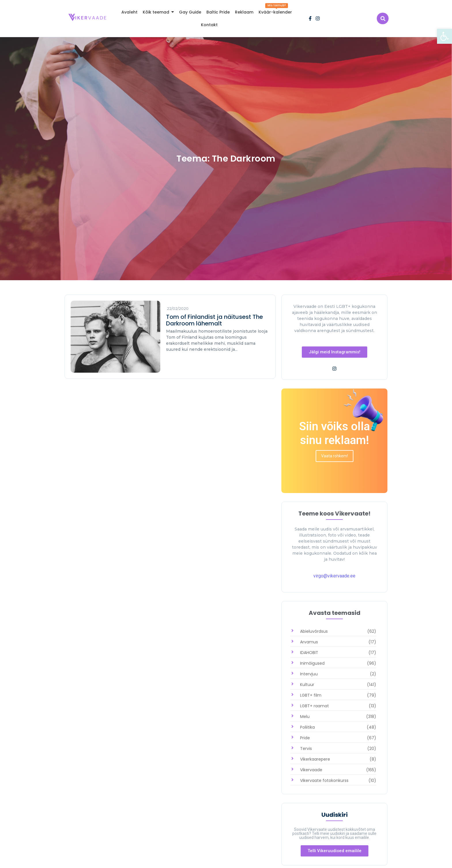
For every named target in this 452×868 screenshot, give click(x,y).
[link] (445, 36)
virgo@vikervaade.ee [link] (334, 576)
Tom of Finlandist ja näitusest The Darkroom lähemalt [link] (214, 320)
